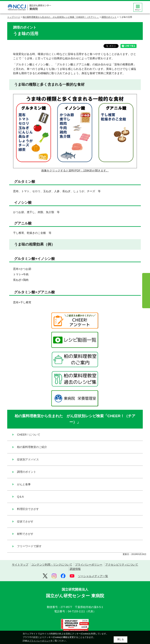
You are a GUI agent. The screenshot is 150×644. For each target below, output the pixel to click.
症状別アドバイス (28, 459)
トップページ (14, 17)
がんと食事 (24, 484)
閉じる (121, 639)
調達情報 (75, 569)
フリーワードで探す (29, 546)
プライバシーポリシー (89, 565)
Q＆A (20, 497)
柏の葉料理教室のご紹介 (32, 447)
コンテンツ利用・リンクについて (52, 565)
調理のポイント (109, 17)
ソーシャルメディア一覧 (93, 576)
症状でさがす (25, 522)
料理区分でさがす (28, 509)
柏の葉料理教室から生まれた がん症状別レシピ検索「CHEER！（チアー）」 (61, 17)
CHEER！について (29, 435)
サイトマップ (20, 565)
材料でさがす (25, 534)
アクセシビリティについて (122, 565)
